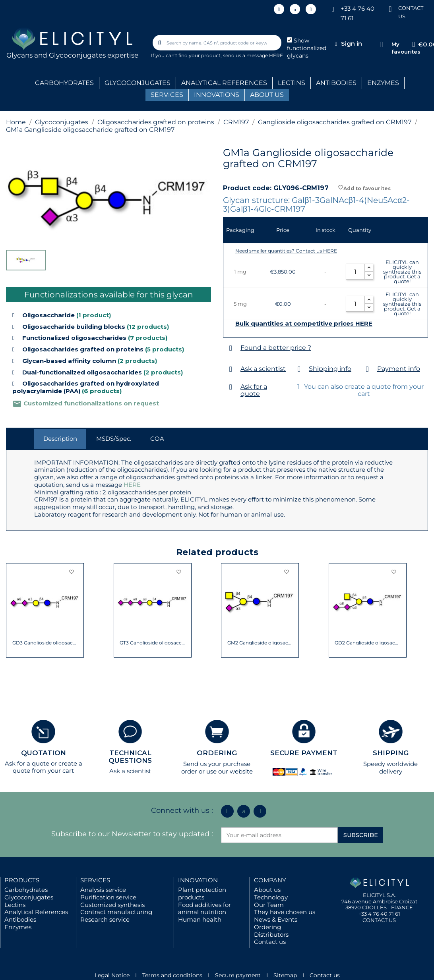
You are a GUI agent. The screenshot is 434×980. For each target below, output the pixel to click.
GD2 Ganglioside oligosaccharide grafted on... (367, 643)
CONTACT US (379, 920)
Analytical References (36, 912)
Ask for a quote (254, 390)
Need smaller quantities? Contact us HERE (286, 251)
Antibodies (20, 919)
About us (267, 890)
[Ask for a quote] (231, 387)
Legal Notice (112, 975)
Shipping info (330, 369)
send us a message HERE (253, 55)
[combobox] (218, 43)
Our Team (269, 905)
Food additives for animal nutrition (204, 909)
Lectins (15, 905)
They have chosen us (285, 912)
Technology (271, 897)
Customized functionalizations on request (86, 403)
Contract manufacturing (116, 912)
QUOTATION (44, 753)
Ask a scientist (263, 369)
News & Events (276, 919)
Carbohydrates (26, 890)
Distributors (271, 935)
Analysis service (103, 890)
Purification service (108, 897)
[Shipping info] (299, 369)
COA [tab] (157, 439)
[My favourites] (381, 45)
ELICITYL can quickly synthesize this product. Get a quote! (402, 272)
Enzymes (18, 927)
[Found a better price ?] (231, 348)
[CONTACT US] (390, 9)
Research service (105, 919)
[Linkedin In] (279, 9)
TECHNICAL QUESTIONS (130, 757)
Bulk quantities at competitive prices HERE (304, 324)
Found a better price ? (276, 348)
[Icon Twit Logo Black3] (295, 9)
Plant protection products (202, 893)
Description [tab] (60, 439)
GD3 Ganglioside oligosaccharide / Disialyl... (45, 643)
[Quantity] (355, 272)
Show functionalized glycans (307, 48)
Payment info (399, 369)
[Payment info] (367, 369)
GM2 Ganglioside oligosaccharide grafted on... (260, 643)
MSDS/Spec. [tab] (114, 439)
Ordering (267, 927)
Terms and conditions (172, 975)
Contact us (270, 942)
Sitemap (285, 975)
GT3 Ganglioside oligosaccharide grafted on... (152, 643)
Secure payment (238, 975)
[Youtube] (311, 9)
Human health (200, 919)
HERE (132, 485)
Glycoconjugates (29, 897)
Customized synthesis (112, 905)
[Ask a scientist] (231, 369)
